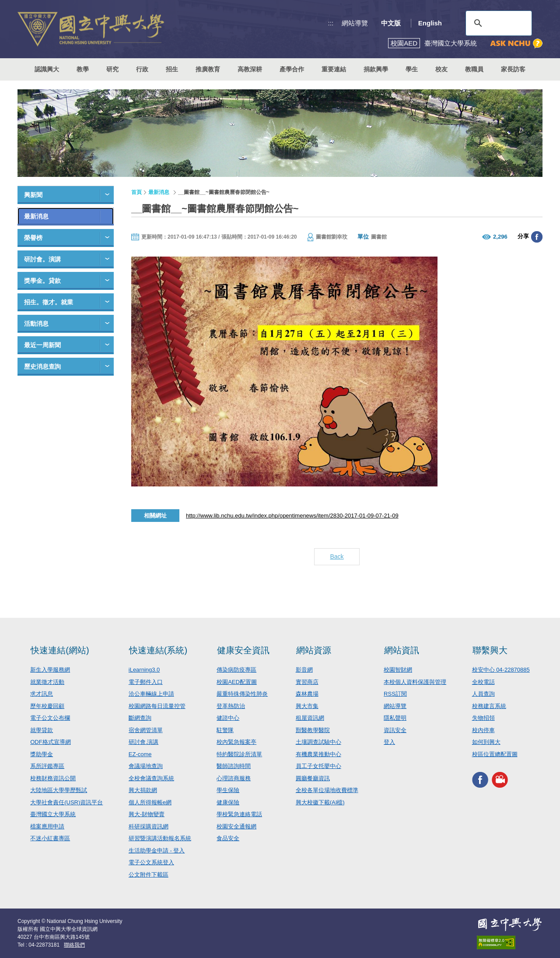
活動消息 (36, 324)
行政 (142, 69)
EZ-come (140, 754)
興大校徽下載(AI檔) (320, 802)
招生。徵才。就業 (49, 302)
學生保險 (228, 790)
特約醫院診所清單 (239, 754)
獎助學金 (42, 754)
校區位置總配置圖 (495, 754)
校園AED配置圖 (237, 682)
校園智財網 (398, 670)
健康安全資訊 (243, 650)
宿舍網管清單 (146, 730)
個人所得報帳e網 (150, 802)
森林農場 (307, 694)
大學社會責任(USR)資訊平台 (66, 802)
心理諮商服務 (234, 778)
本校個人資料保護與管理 (415, 682)
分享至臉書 (537, 237)
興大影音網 (500, 780)
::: (331, 23)
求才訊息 (42, 694)
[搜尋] (497, 23)
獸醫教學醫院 (313, 730)
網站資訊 (402, 650)
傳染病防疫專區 (236, 670)
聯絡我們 (74, 945)
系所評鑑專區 (47, 766)
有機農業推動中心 (318, 754)
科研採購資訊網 (149, 826)
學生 (412, 69)
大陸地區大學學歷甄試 (59, 790)
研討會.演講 (144, 742)
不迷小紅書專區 (50, 838)
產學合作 (292, 69)
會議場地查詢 (146, 766)
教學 (83, 69)
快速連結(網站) (60, 650)
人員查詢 (483, 694)
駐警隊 (225, 730)
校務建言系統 (489, 706)
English (430, 23)
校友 (441, 69)
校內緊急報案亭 (236, 742)
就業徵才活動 (47, 682)
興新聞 (33, 195)
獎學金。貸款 (42, 281)
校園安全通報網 (236, 826)
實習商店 (307, 682)
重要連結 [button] (334, 69)
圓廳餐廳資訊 (313, 778)
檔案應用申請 (47, 826)
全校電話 (483, 682)
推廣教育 (208, 69)
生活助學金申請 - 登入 (157, 851)
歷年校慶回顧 (47, 706)
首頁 (136, 192)
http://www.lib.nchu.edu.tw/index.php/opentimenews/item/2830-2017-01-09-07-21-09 (292, 516)
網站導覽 (355, 23)
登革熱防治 (231, 706)
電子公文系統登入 (151, 862)
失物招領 (483, 718)
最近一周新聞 (42, 345)
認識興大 (47, 69)
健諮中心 (228, 718)
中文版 (391, 23)
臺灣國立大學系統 (53, 814)
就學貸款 (42, 730)
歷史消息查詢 (42, 366)
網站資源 (314, 650)
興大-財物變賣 (147, 814)
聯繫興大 (490, 650)
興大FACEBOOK (480, 780)
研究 (112, 69)
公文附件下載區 (149, 875)
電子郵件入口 (146, 682)
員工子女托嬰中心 (318, 766)
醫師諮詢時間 (234, 766)
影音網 (304, 670)
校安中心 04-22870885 (501, 670)
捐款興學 (376, 69)
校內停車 (483, 730)
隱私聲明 (395, 718)
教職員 (474, 69)
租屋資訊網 (310, 718)
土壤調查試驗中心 (318, 742)
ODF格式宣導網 (50, 742)
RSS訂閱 (395, 694)
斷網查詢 (140, 718)
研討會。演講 (42, 259)
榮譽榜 (33, 238)
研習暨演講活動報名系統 (160, 838)
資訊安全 (395, 730)
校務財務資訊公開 (53, 778)
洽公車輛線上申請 (151, 694)
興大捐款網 (143, 790)
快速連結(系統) (158, 650)
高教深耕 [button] (250, 69)
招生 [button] (172, 69)
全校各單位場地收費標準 (327, 790)
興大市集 (307, 706)
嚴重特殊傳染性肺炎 (242, 694)
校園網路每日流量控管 (157, 706)
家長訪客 (513, 69)
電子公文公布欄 (50, 718)
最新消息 (36, 216)
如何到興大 (486, 742)
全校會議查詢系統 (151, 778)
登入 (389, 742)
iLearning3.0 (144, 670)
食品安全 (228, 838)
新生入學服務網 (50, 670)
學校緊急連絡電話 (239, 814)
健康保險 (228, 802)
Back (337, 556)
